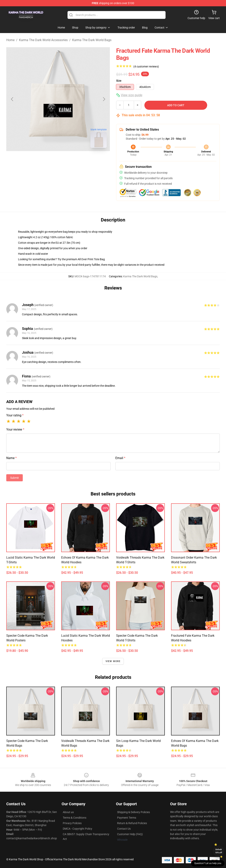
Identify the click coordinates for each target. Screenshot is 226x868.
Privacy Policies (72, 823)
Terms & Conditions (75, 818)
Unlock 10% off (219, 851)
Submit (15, 478)
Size (119, 81)
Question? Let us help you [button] (208, 863)
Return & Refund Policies (132, 823)
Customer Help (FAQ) (130, 834)
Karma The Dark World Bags (92, 40)
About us (68, 812)
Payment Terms (127, 818)
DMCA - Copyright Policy (77, 829)
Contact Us (124, 829)
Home (10, 40)
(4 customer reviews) (146, 66)
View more (113, 661)
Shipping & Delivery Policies (134, 812)
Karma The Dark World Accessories (43, 40)
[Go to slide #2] (68, 160)
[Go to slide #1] (48, 160)
